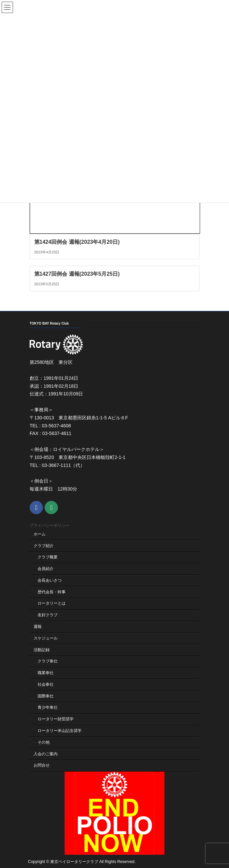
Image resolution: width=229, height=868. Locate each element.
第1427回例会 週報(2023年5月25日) (77, 274)
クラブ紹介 (44, 546)
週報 (38, 627)
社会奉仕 (46, 684)
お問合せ (42, 766)
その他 (44, 742)
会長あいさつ (50, 580)
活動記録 (42, 650)
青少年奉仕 (48, 708)
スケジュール (46, 638)
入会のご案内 (46, 754)
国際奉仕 (46, 696)
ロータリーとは (52, 604)
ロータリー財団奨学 (56, 719)
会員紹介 (46, 569)
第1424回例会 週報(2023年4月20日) (77, 242)
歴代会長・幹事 (52, 592)
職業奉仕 (46, 673)
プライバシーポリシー (50, 526)
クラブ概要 (48, 557)
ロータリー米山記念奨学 (60, 731)
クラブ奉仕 (48, 661)
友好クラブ (48, 615)
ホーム (40, 534)
